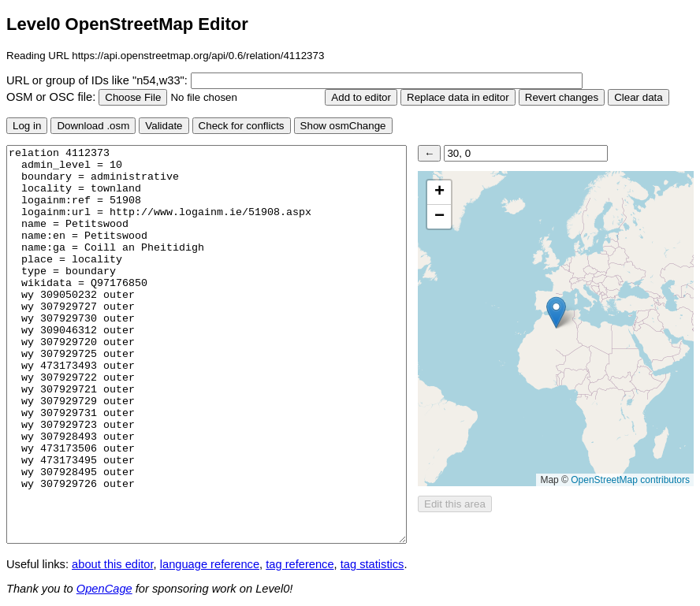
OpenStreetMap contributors (630, 480)
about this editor (112, 564)
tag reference (300, 564)
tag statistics (372, 564)
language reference (210, 564)
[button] (556, 312)
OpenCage (104, 589)
